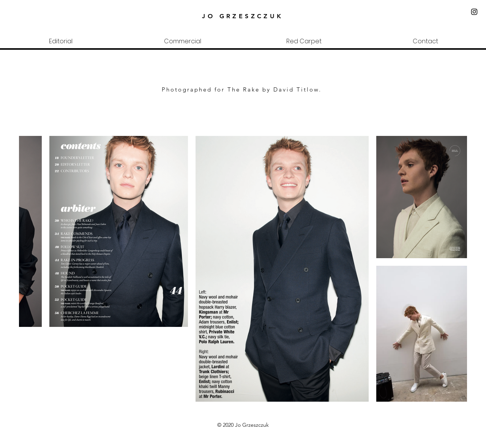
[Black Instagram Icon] (474, 12)
